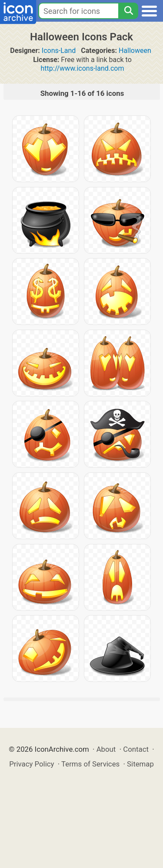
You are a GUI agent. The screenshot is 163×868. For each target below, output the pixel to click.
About (106, 749)
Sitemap (140, 764)
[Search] (128, 11)
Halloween (135, 51)
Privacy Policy (32, 764)
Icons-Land (59, 51)
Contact (136, 749)
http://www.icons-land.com (82, 68)
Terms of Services (90, 764)
